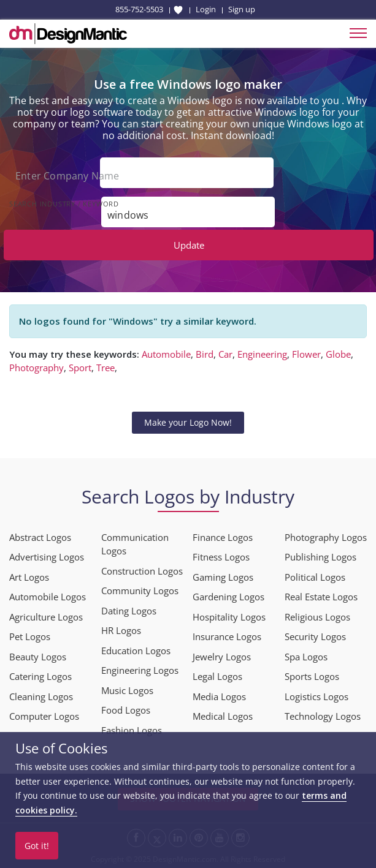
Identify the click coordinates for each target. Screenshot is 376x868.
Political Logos (315, 577)
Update (189, 245)
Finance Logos (223, 537)
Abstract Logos (40, 537)
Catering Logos (40, 676)
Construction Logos (142, 571)
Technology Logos (323, 716)
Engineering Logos (140, 670)
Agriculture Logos (46, 617)
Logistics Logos (317, 696)
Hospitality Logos (229, 617)
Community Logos (140, 591)
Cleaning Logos (41, 696)
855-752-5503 (139, 9)
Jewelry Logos (222, 657)
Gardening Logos (228, 597)
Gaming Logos (223, 577)
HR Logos (121, 630)
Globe (338, 354)
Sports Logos (312, 676)
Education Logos (136, 651)
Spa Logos (306, 657)
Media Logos (219, 696)
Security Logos (315, 636)
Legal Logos (217, 676)
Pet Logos (30, 636)
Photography (36, 368)
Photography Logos (326, 537)
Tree (106, 368)
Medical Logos (223, 716)
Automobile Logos (48, 597)
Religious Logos (317, 617)
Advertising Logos (47, 557)
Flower (306, 354)
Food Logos (126, 710)
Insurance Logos (227, 636)
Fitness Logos (221, 557)
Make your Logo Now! (188, 422)
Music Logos (127, 690)
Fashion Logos (132, 730)
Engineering (262, 354)
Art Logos (29, 577)
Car (225, 354)
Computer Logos (44, 716)
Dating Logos (129, 611)
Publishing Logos (320, 557)
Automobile (166, 354)
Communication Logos (135, 544)
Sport (80, 368)
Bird (205, 354)
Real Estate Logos (321, 597)
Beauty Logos (38, 657)
